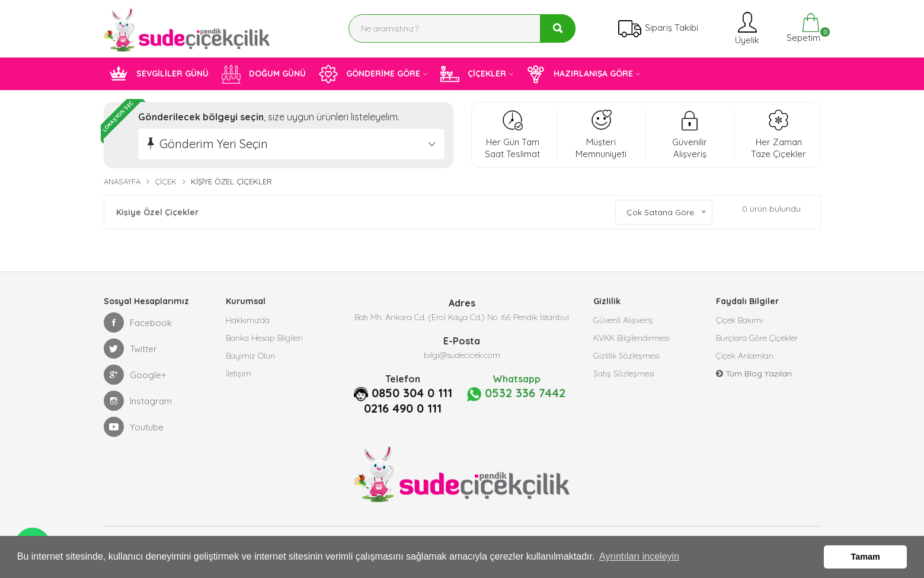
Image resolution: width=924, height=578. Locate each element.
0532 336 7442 (516, 394)
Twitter (130, 349)
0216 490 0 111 (403, 408)
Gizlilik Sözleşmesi (626, 356)
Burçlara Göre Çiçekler (757, 338)
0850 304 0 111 (412, 393)
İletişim (239, 373)
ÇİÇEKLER (473, 74)
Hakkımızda (248, 320)
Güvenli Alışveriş (623, 320)
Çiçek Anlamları (745, 356)
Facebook (138, 322)
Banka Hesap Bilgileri (264, 338)
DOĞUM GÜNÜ (264, 74)
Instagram (138, 401)
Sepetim (802, 28)
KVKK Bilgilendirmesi (631, 338)
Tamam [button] (866, 557)
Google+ (135, 375)
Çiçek (166, 181)
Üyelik (746, 28)
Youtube (134, 427)
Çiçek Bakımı (739, 320)
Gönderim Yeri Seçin (214, 144)
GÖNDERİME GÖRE (370, 74)
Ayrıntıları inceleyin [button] (639, 556)
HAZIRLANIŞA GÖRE (580, 74)
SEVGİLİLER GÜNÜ (159, 74)
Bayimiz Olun (250, 356)
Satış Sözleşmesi (624, 373)
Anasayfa (122, 181)
